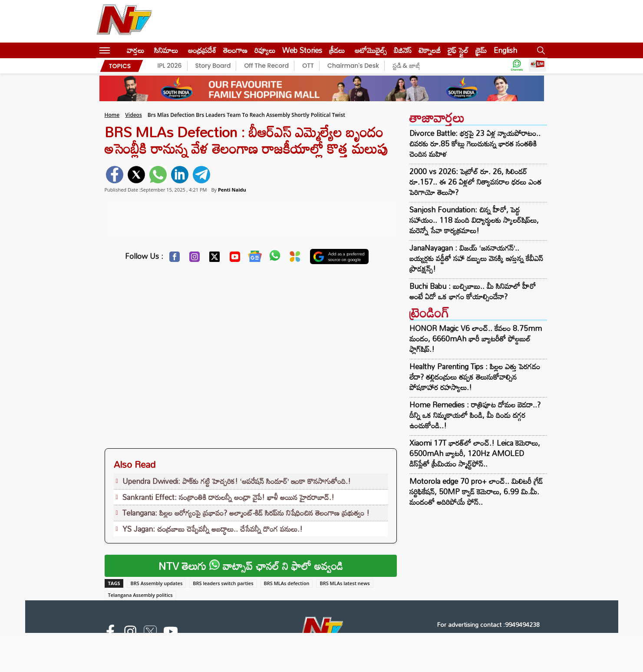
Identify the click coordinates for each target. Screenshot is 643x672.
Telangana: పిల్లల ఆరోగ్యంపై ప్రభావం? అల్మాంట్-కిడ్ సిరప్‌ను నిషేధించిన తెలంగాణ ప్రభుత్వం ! (246, 513)
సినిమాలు (166, 50)
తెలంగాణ (235, 50)
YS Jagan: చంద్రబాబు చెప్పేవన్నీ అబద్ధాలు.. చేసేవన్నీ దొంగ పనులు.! (213, 529)
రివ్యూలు (265, 50)
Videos (133, 115)
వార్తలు (135, 50)
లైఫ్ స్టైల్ (458, 50)
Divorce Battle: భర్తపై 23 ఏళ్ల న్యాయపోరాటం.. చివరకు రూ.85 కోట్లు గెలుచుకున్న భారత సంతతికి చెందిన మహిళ (475, 144)
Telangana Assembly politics (140, 595)
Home (112, 115)
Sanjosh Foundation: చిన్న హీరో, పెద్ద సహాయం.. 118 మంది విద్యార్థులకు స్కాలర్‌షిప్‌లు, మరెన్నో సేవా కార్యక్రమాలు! (474, 220)
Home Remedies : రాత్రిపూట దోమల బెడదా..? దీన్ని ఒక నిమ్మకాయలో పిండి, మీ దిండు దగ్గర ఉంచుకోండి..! (475, 415)
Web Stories (302, 50)
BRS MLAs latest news (345, 583)
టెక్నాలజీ (430, 50)
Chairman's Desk (353, 66)
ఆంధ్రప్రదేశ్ (202, 50)
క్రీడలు (337, 50)
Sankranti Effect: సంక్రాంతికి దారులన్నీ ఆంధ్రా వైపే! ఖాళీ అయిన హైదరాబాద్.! (228, 497)
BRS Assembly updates (156, 583)
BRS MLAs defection (287, 583)
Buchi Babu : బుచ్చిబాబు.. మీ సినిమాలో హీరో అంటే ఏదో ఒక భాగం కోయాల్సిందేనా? (473, 291)
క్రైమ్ (481, 50)
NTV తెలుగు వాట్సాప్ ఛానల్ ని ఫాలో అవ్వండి (251, 566)
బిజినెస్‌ (403, 50)
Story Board (213, 66)
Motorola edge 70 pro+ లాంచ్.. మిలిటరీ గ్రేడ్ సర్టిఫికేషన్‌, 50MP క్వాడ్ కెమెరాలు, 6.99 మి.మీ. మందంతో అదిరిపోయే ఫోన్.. (476, 492)
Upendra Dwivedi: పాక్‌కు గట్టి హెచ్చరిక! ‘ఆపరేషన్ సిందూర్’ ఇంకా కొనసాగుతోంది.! (237, 481)
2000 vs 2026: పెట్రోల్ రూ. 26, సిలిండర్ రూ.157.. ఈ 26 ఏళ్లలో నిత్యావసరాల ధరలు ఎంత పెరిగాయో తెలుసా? (475, 182)
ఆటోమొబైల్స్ (371, 50)
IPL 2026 (170, 66)
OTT (308, 66)
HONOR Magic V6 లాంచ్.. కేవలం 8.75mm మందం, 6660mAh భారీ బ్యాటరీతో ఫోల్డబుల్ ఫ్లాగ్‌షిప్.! (476, 339)
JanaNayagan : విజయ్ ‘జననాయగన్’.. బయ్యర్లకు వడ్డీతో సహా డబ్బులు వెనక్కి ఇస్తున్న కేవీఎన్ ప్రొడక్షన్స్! (476, 258)
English (505, 50)
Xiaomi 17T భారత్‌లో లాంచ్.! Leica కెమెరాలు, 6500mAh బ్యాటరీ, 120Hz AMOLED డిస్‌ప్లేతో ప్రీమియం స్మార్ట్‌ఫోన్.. (475, 453)
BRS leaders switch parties (223, 583)
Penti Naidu (232, 190)
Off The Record (266, 66)
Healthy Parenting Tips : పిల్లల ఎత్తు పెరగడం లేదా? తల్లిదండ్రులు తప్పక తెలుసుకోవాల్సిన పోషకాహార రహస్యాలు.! (475, 377)
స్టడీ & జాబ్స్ (407, 66)
